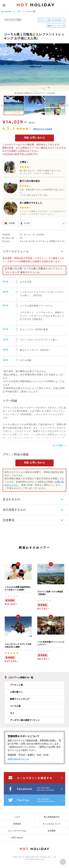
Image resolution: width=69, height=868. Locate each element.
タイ (19, 12)
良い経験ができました (31, 203)
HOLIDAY (36, 5)
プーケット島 (31, 12)
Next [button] (67, 105)
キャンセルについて (52, 824)
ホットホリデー (7, 12)
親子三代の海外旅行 (30, 181)
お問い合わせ (17, 838)
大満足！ (24, 162)
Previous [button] (2, 105)
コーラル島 (15, 706)
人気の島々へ (59, 20)
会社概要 (52, 831)
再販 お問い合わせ (35, 138)
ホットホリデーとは (17, 831)
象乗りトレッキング (56, 26)
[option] (34, 69)
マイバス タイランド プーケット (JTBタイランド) (42, 241)
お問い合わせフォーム (18, 759)
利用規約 (17, 824)
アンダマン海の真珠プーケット (25, 720)
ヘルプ (17, 817)
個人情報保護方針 (52, 817)
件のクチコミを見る (43, 129)
